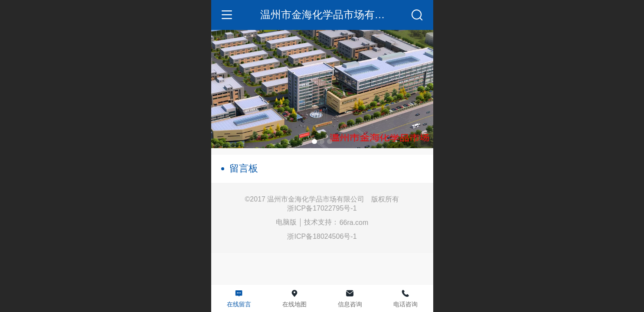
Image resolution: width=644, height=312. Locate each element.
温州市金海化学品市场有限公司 (333, 15)
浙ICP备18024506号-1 (322, 236)
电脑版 (286, 222)
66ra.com (354, 223)
